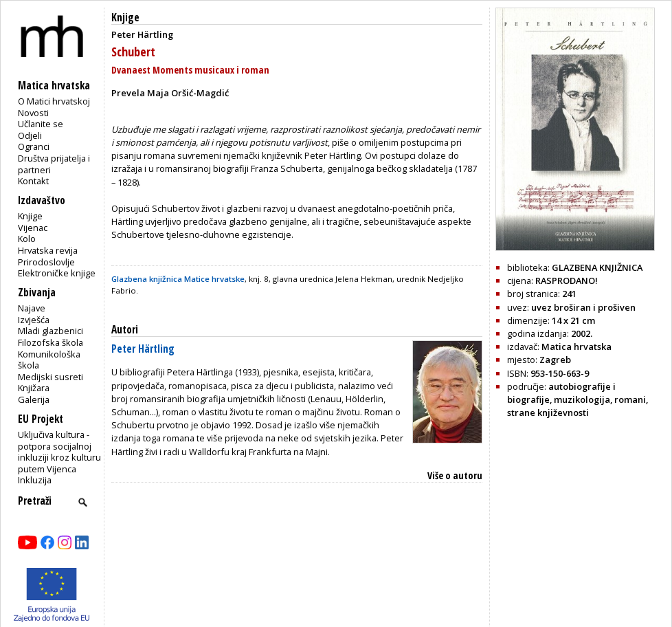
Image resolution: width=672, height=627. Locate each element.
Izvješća (34, 320)
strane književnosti (548, 412)
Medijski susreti (51, 377)
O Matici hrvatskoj (54, 101)
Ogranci (34, 146)
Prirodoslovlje (46, 262)
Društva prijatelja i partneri (54, 164)
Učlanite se (41, 124)
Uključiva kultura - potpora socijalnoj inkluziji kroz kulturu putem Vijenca (59, 452)
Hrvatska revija (48, 250)
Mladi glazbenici (51, 331)
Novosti (33, 113)
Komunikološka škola (49, 360)
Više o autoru (455, 475)
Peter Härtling (143, 349)
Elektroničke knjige (57, 273)
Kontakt (33, 181)
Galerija (34, 399)
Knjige (30, 216)
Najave (32, 308)
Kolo (27, 239)
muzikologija (582, 399)
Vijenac (33, 228)
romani (630, 399)
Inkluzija (35, 480)
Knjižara (34, 388)
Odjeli (30, 135)
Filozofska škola (51, 342)
